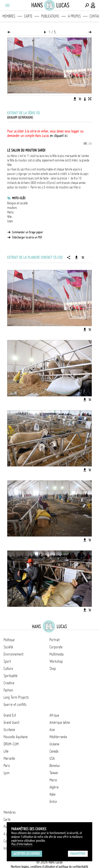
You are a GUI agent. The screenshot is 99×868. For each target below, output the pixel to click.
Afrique (54, 715)
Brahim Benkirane (20, 117)
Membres (9, 16)
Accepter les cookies (27, 854)
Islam (10, 221)
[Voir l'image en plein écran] (90, 99)
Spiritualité (11, 676)
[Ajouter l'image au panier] (80, 99)
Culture (8, 669)
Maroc (10, 212)
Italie (53, 794)
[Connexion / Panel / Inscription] (93, 5)
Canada (54, 751)
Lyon (7, 773)
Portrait (55, 640)
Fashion (8, 690)
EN (90, 144)
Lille (6, 751)
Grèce (53, 802)
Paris (7, 766)
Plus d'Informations (22, 844)
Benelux (55, 766)
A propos (74, 16)
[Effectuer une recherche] (87, 5)
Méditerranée (58, 737)
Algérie (54, 787)
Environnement (13, 654)
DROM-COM (11, 744)
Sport (7, 661)
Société (8, 647)
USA (52, 758)
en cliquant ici (59, 136)
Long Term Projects (16, 697)
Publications (50, 16)
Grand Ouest (11, 722)
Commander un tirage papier (28, 232)
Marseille (9, 758)
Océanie (54, 744)
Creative (9, 683)
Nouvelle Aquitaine (16, 737)
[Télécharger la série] (76, 257)
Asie (52, 730)
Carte (28, 16)
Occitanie (9, 730)
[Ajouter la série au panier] (83, 257)
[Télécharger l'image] (75, 99)
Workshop (56, 661)
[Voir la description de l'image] (85, 99)
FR (85, 144)
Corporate (56, 647)
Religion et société (17, 203)
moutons (12, 208)
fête (9, 217)
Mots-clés (19, 198)
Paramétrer (78, 854)
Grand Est (10, 715)
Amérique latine (60, 722)
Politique (9, 640)
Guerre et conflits (15, 705)
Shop (53, 669)
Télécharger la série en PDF (27, 237)
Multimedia (56, 654)
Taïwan (54, 773)
